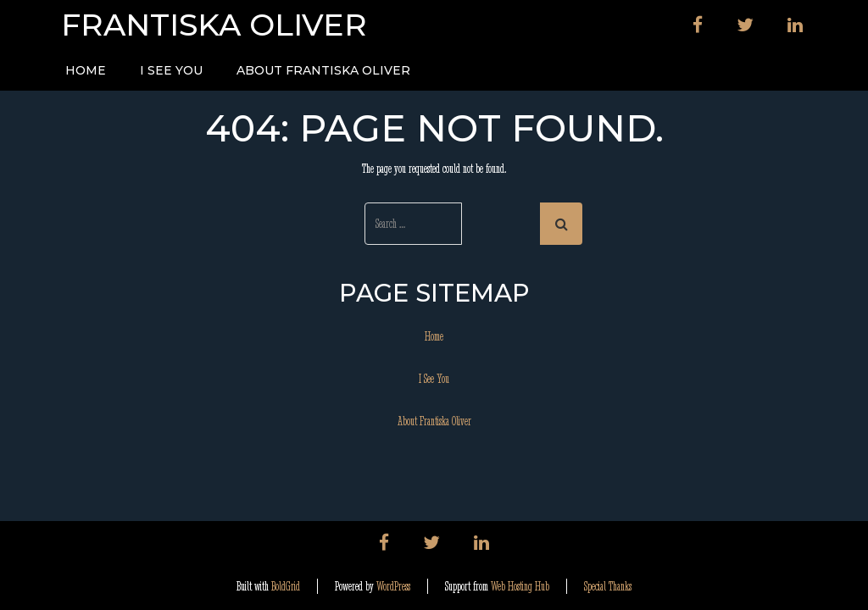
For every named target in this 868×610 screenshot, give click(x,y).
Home (86, 70)
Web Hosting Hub (520, 586)
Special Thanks (608, 586)
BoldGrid (286, 586)
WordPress (393, 586)
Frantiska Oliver (214, 25)
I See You (171, 70)
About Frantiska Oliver (323, 70)
